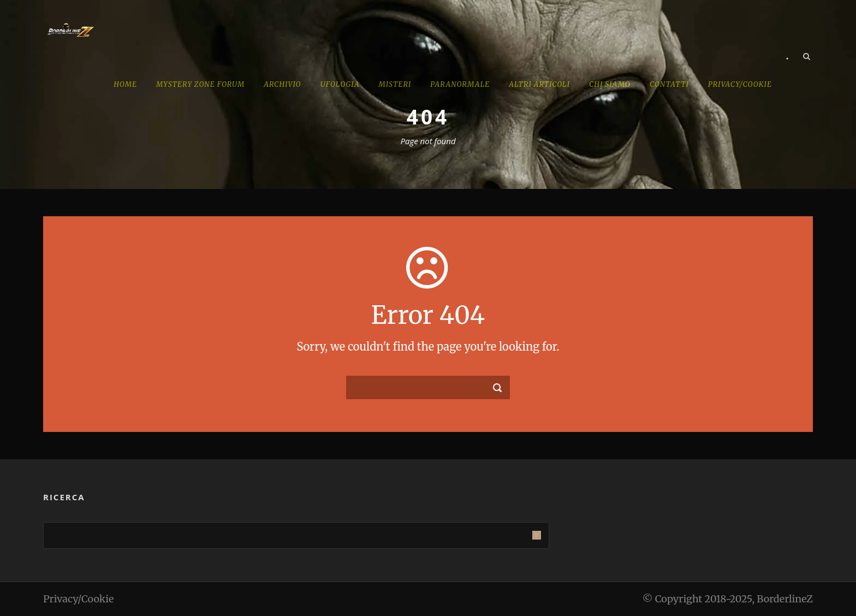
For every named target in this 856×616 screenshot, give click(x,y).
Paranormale (460, 84)
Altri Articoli (539, 84)
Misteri (395, 84)
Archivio (283, 84)
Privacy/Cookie (78, 599)
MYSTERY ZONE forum (200, 84)
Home (125, 84)
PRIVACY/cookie (740, 84)
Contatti (669, 84)
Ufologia (340, 84)
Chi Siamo (610, 84)
